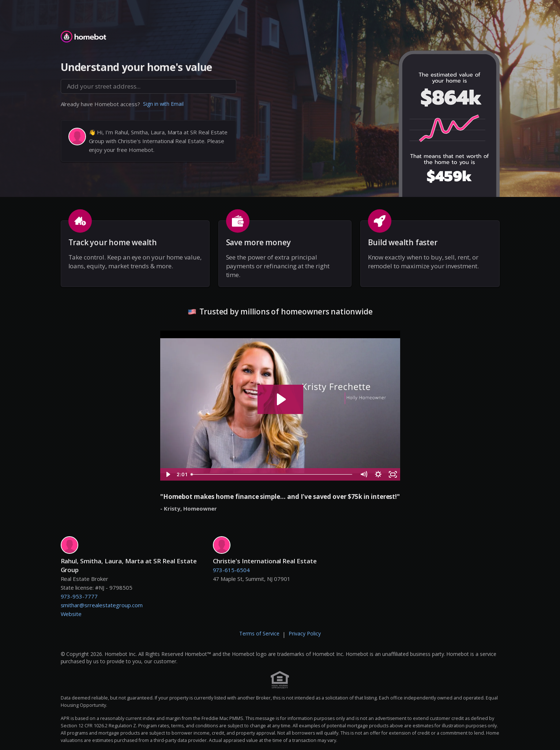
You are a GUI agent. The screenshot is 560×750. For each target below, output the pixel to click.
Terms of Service (259, 633)
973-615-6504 (232, 570)
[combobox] (149, 86)
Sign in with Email (164, 104)
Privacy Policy (305, 633)
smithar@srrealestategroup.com (102, 605)
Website (71, 614)
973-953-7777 (79, 596)
